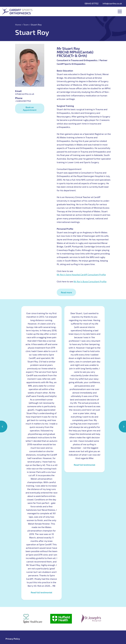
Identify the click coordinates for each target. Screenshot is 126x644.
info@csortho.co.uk (112, 3)
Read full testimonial (41, 592)
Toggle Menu (120, 12)
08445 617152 (92, 3)
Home (18, 25)
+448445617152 (23, 101)
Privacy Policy (13, 639)
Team (26, 25)
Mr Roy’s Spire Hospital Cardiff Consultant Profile (81, 275)
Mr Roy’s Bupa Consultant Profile (90, 281)
